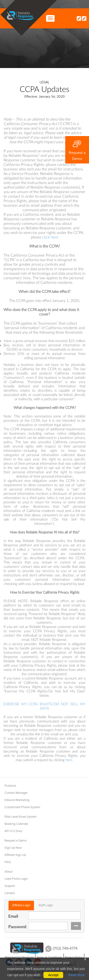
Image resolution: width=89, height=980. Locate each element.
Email (13, 916)
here (69, 760)
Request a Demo (16, 841)
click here (50, 237)
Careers (10, 893)
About (9, 872)
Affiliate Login (21, 905)
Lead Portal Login (16, 879)
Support (10, 886)
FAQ (8, 862)
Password (16, 927)
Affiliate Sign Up (15, 855)
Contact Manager (16, 793)
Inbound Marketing (17, 800)
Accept (53, 975)
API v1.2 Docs (13, 831)
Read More (77, 975)
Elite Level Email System (21, 817)
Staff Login (46, 905)
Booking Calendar (16, 824)
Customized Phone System (22, 807)
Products (10, 786)
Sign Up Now (13, 848)
